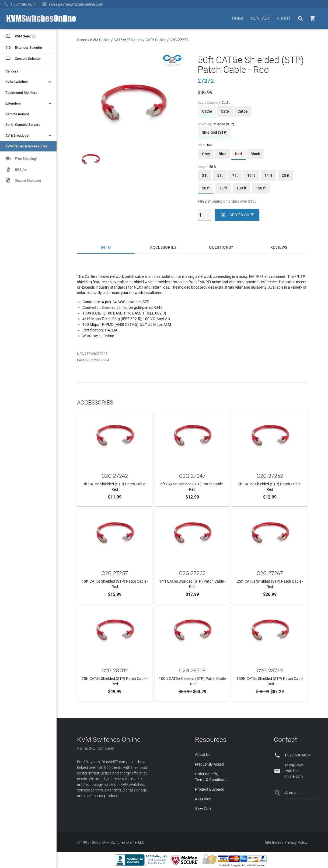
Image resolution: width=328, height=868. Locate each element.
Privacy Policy (296, 842)
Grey (206, 154)
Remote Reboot (17, 114)
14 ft (268, 175)
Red (238, 154)
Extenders (29, 103)
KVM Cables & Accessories (26, 146)
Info (106, 247)
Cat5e (207, 111)
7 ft (235, 175)
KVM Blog (203, 799)
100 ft (241, 188)
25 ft (286, 175)
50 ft (206, 188)
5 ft (220, 175)
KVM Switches (29, 82)
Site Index (273, 842)
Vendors (12, 71)
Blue (223, 154)
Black (255, 154)
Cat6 (225, 111)
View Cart (203, 809)
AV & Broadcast (29, 136)
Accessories (163, 247)
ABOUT (284, 18)
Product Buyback (209, 789)
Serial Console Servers (23, 125)
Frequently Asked (209, 764)
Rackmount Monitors (21, 93)
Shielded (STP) (215, 132)
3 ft (205, 175)
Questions (220, 247)
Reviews (279, 247)
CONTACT (261, 18)
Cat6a (243, 111)
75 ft (223, 188)
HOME (238, 18)
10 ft (251, 175)
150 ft (261, 188)
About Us (203, 755)
